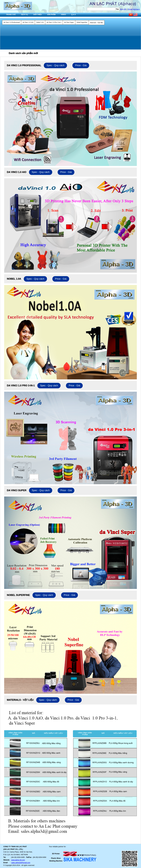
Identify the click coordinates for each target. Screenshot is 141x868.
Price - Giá (81, 65)
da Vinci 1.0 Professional (12, 22)
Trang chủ (11, 15)
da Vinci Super (69, 22)
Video (63, 15)
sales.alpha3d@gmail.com (21, 863)
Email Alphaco (134, 9)
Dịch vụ (24, 15)
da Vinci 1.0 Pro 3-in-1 (54, 22)
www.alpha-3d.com (18, 860)
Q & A (74, 15)
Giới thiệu (38, 15)
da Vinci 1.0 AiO (28, 22)
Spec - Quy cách (55, 65)
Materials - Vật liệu (97, 23)
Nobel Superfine (82, 22)
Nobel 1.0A (40, 22)
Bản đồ (123, 9)
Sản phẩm (51, 15)
